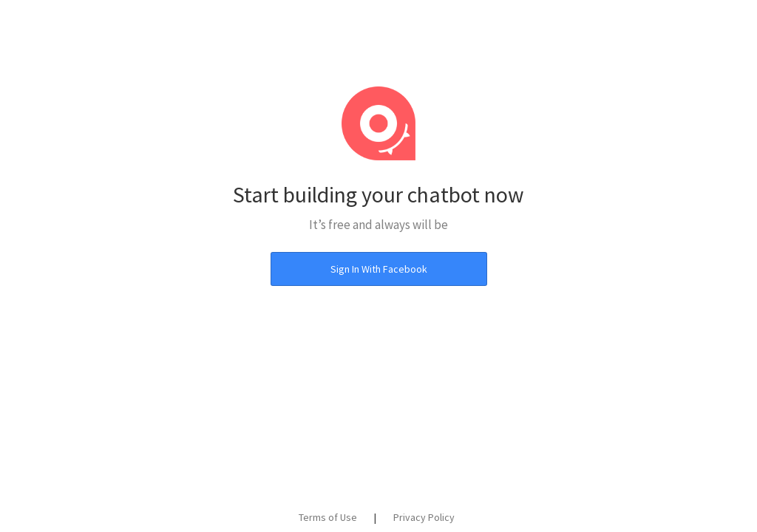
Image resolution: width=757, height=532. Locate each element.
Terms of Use (328, 517)
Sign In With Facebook (379, 269)
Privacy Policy (424, 517)
